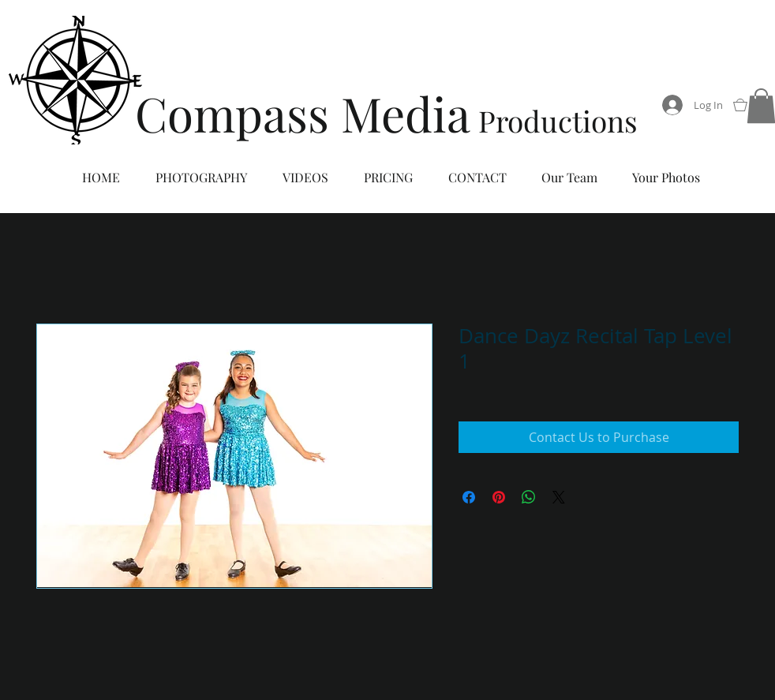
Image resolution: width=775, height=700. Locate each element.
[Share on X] (559, 497)
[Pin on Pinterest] (499, 497)
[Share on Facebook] (469, 497)
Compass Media (303, 113)
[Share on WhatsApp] (529, 497)
